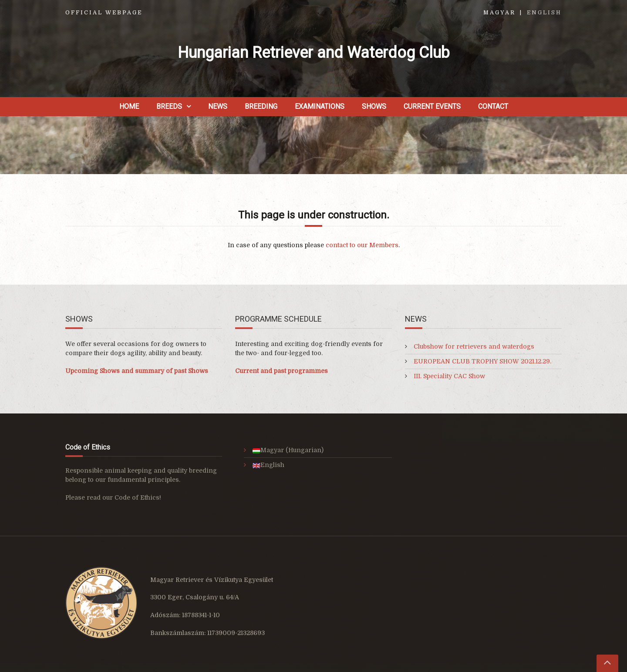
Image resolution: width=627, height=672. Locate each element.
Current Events (432, 106)
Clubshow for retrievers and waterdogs (474, 346)
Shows (374, 106)
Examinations (320, 106)
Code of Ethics (137, 497)
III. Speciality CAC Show (449, 376)
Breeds (169, 106)
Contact (493, 106)
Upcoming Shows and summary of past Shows (137, 371)
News (218, 106)
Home (129, 106)
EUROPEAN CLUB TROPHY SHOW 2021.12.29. (482, 361)
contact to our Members (362, 245)
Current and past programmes (281, 371)
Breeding (261, 106)
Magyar (499, 13)
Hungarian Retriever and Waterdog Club (314, 53)
